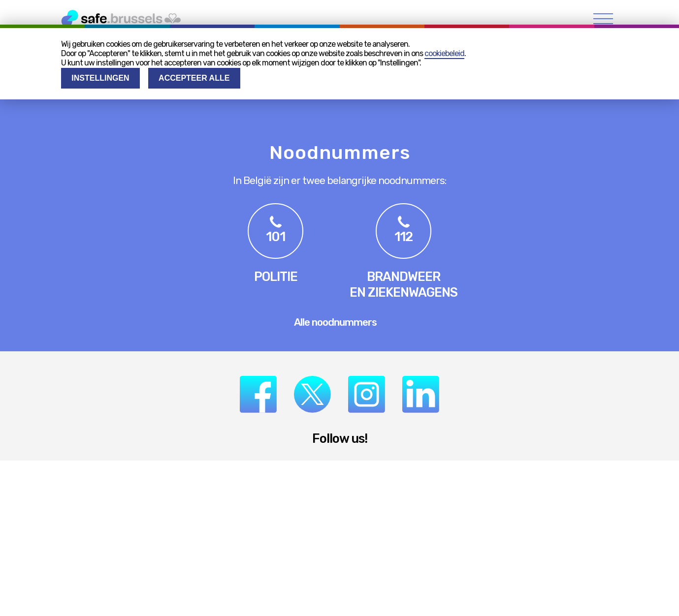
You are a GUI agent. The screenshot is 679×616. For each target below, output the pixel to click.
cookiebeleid (444, 53)
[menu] (603, 18)
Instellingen (100, 78)
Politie (276, 277)
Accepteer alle (194, 78)
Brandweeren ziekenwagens (404, 284)
